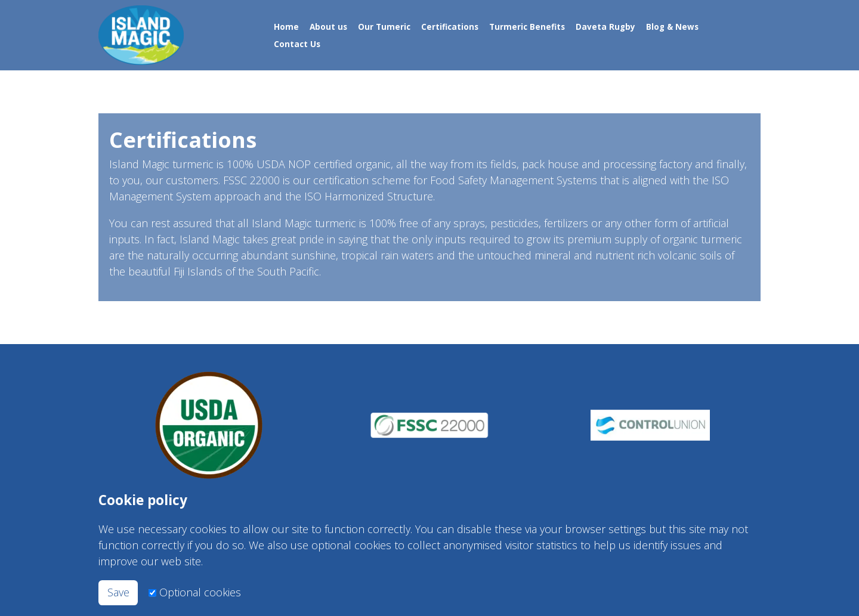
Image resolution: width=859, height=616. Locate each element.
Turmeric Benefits (527, 26)
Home (286, 26)
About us (328, 26)
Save (118, 592)
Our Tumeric (384, 26)
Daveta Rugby (605, 26)
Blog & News (672, 26)
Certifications (450, 26)
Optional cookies (200, 592)
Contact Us (297, 44)
